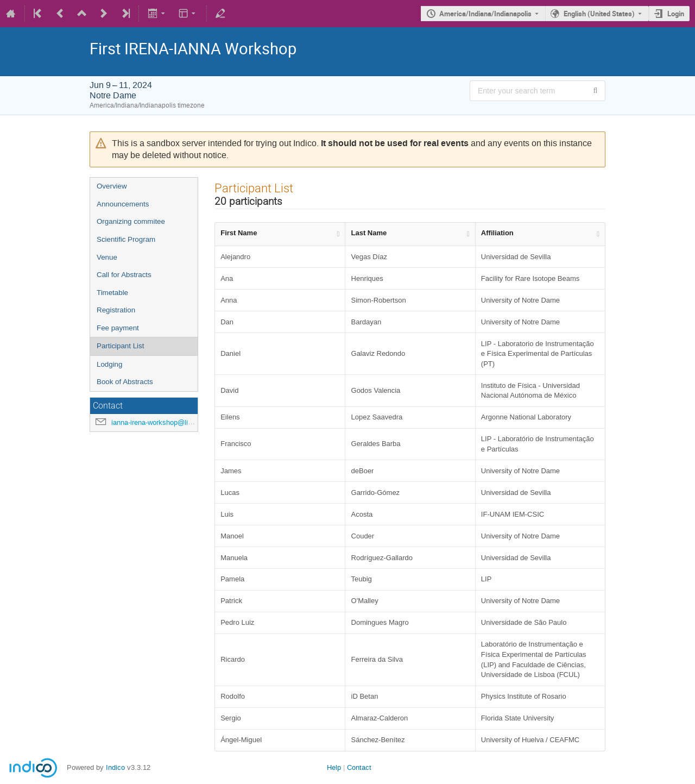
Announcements (123, 204)
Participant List (120, 346)
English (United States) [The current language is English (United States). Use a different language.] (599, 14)
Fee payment (118, 328)
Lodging (109, 364)
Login (676, 14)
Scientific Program (126, 239)
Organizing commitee (131, 221)
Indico (115, 767)
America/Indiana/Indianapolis (485, 14)
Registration (116, 310)
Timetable (112, 293)
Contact (359, 767)
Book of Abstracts (125, 382)
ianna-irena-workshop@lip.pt (156, 422)
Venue (107, 257)
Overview (112, 186)
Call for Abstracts (124, 275)
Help (334, 767)
